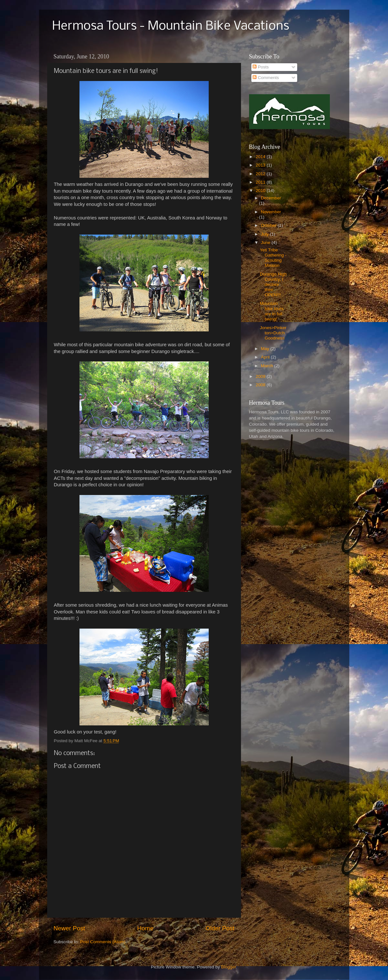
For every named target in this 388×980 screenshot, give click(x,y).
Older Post (220, 928)
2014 (261, 157)
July (266, 234)
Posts (261, 67)
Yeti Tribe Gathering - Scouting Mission (273, 258)
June (266, 242)
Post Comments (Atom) (103, 942)
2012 (261, 174)
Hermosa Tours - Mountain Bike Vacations (171, 26)
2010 (261, 191)
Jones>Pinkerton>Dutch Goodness (273, 333)
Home (145, 928)
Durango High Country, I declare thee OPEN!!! (273, 285)
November (271, 212)
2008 (261, 385)
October (269, 225)
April (266, 357)
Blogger (229, 967)
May (266, 349)
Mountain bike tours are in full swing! (272, 311)
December (271, 198)
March (268, 366)
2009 (261, 376)
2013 (261, 165)
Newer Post (69, 928)
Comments (266, 78)
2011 (261, 182)
